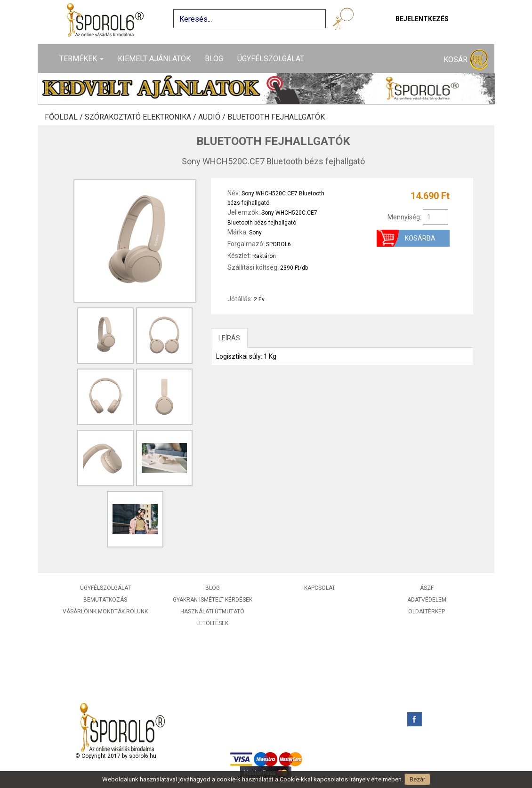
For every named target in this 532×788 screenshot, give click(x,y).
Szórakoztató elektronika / (141, 117)
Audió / (213, 117)
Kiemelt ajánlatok (154, 59)
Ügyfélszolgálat (271, 59)
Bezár (417, 779)
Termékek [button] (81, 59)
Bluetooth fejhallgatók (276, 117)
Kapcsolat (320, 588)
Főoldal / (65, 117)
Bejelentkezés (422, 19)
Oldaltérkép (427, 611)
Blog (214, 59)
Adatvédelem (427, 600)
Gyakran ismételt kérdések (213, 600)
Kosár (466, 60)
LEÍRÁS (229, 338)
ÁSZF (427, 588)
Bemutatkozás (105, 600)
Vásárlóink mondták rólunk (105, 611)
